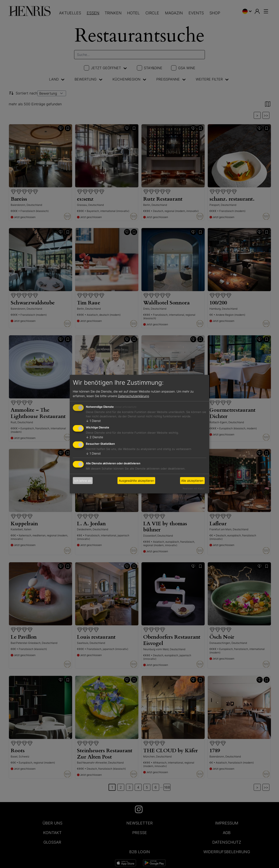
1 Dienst (93, 421)
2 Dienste (94, 437)
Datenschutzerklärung (133, 396)
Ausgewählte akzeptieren (136, 481)
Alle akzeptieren (192, 481)
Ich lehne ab (83, 481)
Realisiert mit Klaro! (194, 488)
